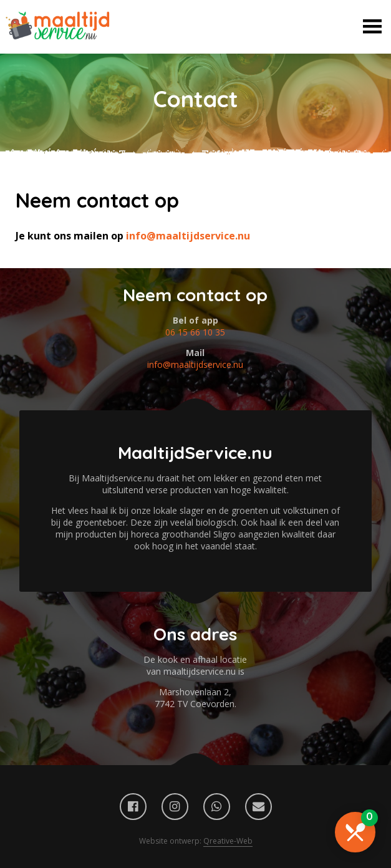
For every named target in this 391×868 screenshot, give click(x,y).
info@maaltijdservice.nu (188, 236)
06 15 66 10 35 (195, 332)
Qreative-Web (228, 841)
